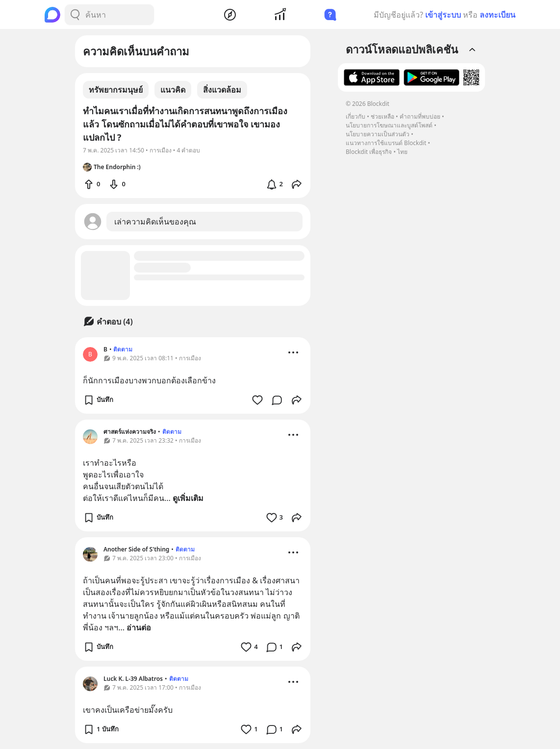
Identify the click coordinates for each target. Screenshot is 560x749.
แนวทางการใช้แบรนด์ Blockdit (386, 143)
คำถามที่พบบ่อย (420, 116)
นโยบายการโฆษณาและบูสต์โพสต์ (389, 125)
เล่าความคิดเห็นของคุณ (155, 222)
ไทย (402, 152)
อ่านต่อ (139, 627)
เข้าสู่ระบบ (443, 15)
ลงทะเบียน (497, 15)
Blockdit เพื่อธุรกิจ (369, 152)
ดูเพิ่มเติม (188, 498)
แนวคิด (173, 90)
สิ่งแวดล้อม (222, 90)
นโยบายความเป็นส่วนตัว (378, 134)
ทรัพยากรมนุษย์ (116, 90)
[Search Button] (75, 15)
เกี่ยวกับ (356, 116)
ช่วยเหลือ (382, 116)
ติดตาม (123, 349)
